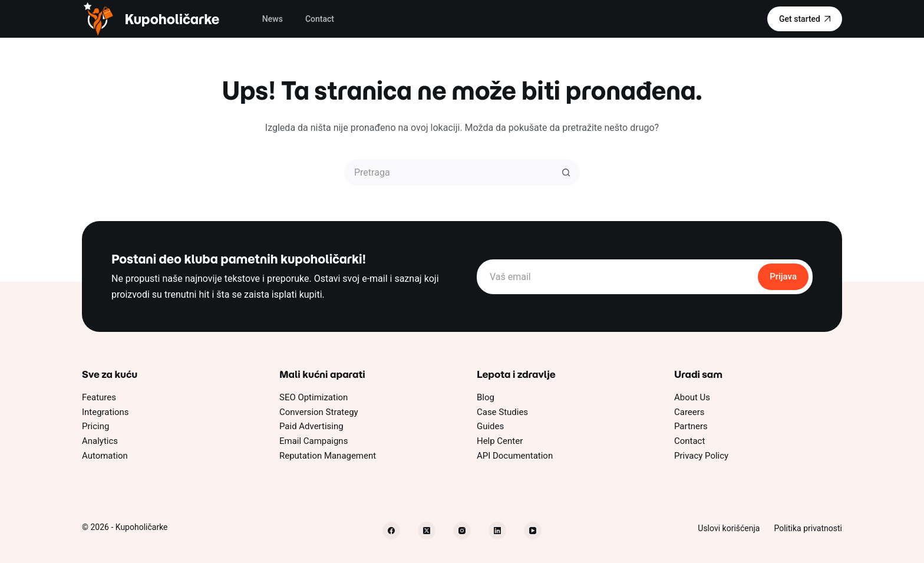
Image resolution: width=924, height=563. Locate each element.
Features (99, 397)
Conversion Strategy (319, 412)
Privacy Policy (701, 456)
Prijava (783, 276)
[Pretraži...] (449, 172)
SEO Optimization (313, 397)
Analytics (100, 441)
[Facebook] (391, 531)
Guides (490, 426)
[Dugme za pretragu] (567, 172)
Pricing (95, 426)
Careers (689, 412)
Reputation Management (328, 456)
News (273, 19)
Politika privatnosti (808, 528)
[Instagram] (462, 531)
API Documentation (515, 456)
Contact (320, 19)
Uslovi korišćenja (729, 528)
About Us (692, 397)
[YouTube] (533, 531)
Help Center (500, 441)
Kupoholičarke (172, 19)
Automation (105, 456)
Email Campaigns (313, 441)
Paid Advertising (311, 426)
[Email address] (616, 277)
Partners (691, 426)
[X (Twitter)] (427, 531)
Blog (486, 397)
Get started (805, 19)
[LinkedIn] (497, 531)
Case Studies (502, 412)
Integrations (105, 412)
